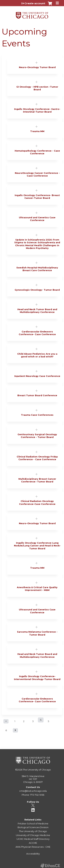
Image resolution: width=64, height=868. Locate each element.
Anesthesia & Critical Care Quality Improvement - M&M (37, 589)
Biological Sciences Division (33, 827)
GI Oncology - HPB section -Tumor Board (37, 88)
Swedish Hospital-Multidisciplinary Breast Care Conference (37, 269)
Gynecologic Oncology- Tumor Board (37, 290)
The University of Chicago (37, 770)
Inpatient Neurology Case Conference (37, 376)
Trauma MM (37, 131)
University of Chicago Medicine (33, 835)
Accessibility (33, 854)
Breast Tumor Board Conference (37, 395)
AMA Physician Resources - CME (33, 847)
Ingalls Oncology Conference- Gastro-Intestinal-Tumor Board (37, 110)
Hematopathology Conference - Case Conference (37, 152)
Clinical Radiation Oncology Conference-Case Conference (37, 503)
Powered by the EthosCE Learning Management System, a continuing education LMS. (50, 866)
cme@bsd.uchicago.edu (33, 791)
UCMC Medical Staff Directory (33, 839)
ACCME (33, 843)
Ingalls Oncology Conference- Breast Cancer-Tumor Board (37, 197)
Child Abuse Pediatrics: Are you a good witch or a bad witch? (37, 355)
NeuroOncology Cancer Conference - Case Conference (37, 174)
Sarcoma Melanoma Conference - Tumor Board (37, 633)
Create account (35, 3)
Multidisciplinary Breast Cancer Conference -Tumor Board (37, 480)
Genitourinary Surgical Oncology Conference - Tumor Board (37, 436)
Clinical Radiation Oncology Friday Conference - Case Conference (37, 458)
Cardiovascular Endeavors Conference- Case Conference (37, 333)
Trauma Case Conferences (37, 415)
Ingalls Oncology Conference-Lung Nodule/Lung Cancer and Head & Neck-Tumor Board (37, 546)
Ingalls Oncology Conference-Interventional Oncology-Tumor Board (37, 678)
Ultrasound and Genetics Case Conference (37, 219)
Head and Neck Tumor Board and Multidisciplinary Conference (37, 311)
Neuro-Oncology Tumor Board (37, 67)
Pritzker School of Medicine (33, 824)
